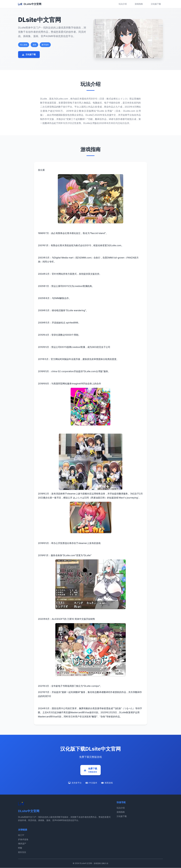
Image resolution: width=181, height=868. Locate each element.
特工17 (21, 835)
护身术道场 (23, 840)
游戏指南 (139, 4)
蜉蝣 (20, 848)
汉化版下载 (156, 4)
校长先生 (22, 852)
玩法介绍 (123, 4)
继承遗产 (22, 844)
